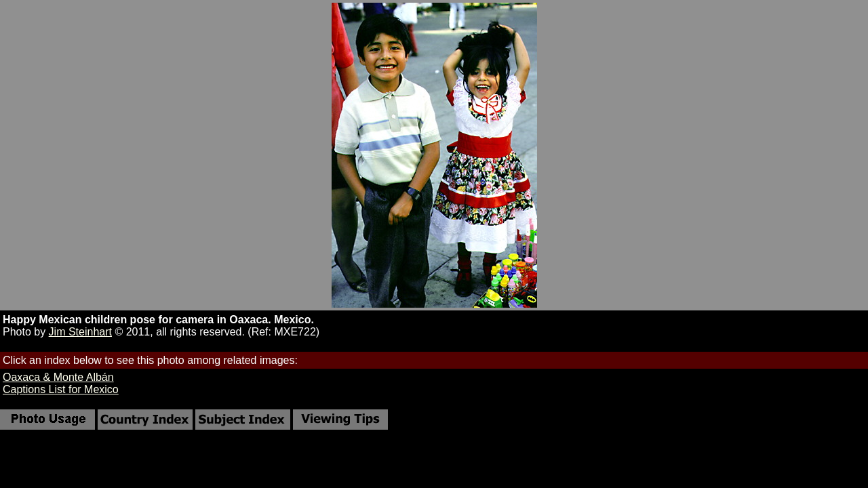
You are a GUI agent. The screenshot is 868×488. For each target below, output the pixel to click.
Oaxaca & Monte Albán (58, 377)
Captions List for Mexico (61, 389)
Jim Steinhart (80, 332)
